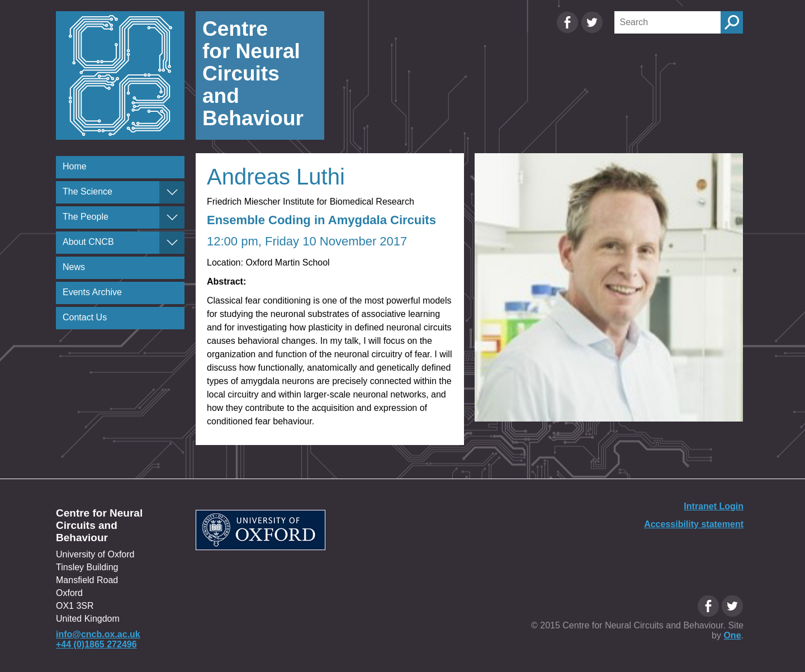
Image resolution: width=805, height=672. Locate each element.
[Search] (667, 22)
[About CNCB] (172, 243)
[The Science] (172, 192)
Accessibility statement (694, 524)
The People (86, 217)
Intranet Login (714, 506)
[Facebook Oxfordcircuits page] (569, 30)
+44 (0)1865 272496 (96, 644)
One (732, 635)
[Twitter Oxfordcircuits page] (592, 30)
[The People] (172, 217)
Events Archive (92, 292)
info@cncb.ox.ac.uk (98, 634)
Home (75, 166)
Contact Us (85, 317)
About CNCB (88, 242)
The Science (87, 191)
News (74, 267)
